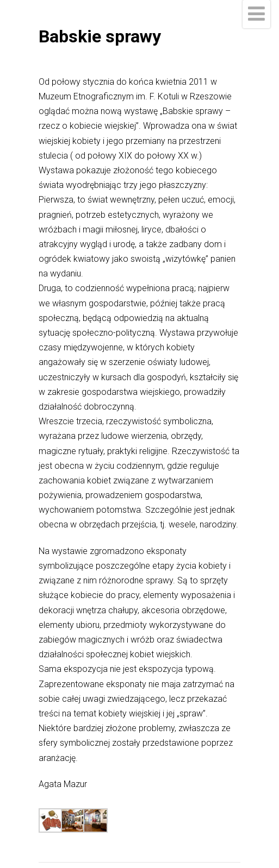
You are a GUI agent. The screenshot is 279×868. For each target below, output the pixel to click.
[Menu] (256, 14)
